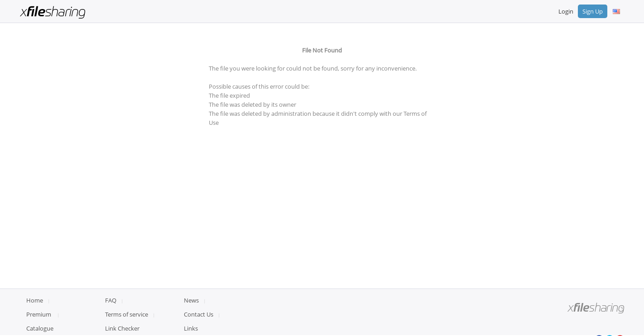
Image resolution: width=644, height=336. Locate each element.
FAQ (111, 300)
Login (566, 11)
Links (191, 328)
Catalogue (40, 328)
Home (35, 300)
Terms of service (127, 314)
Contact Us (199, 314)
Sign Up (593, 11)
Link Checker (122, 328)
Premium (39, 314)
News (191, 300)
